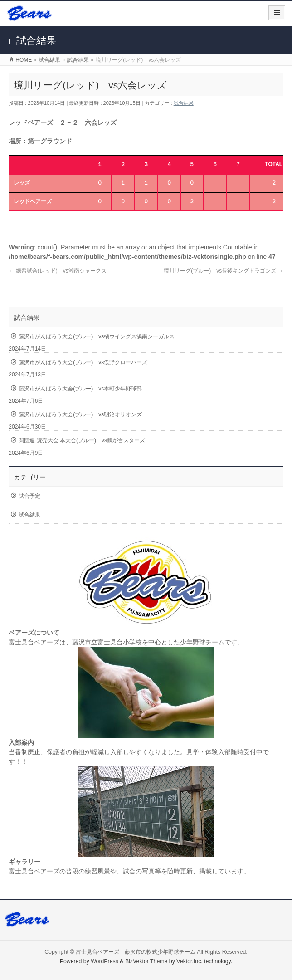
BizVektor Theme (146, 961)
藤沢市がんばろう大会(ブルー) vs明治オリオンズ (80, 414)
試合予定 (29, 496)
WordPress (105, 961)
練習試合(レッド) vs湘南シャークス (57, 271)
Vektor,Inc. (190, 961)
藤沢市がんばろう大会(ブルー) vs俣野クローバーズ (83, 362)
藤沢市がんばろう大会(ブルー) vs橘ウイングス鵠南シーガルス (97, 336)
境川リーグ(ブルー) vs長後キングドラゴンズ (223, 271)
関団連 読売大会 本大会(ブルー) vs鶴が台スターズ (82, 440)
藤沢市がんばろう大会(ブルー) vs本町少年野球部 (80, 389)
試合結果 (184, 103)
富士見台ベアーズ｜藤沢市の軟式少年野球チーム (136, 952)
